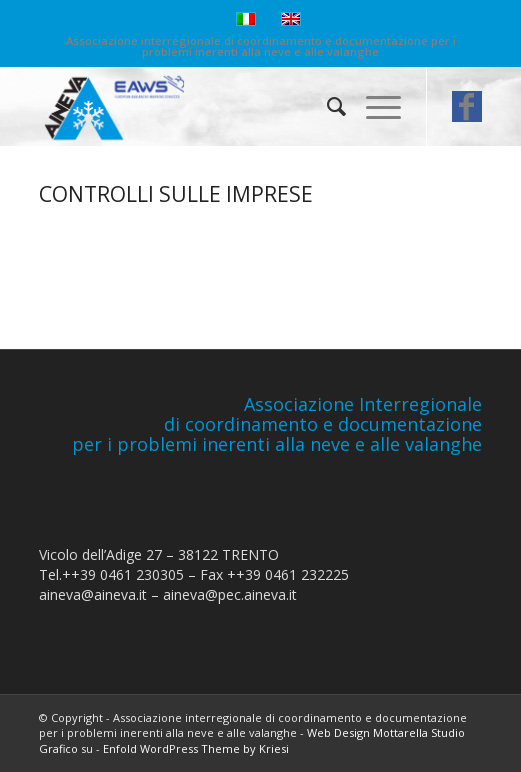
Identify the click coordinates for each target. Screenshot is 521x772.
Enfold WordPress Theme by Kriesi (196, 748)
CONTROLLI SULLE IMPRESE (176, 194)
